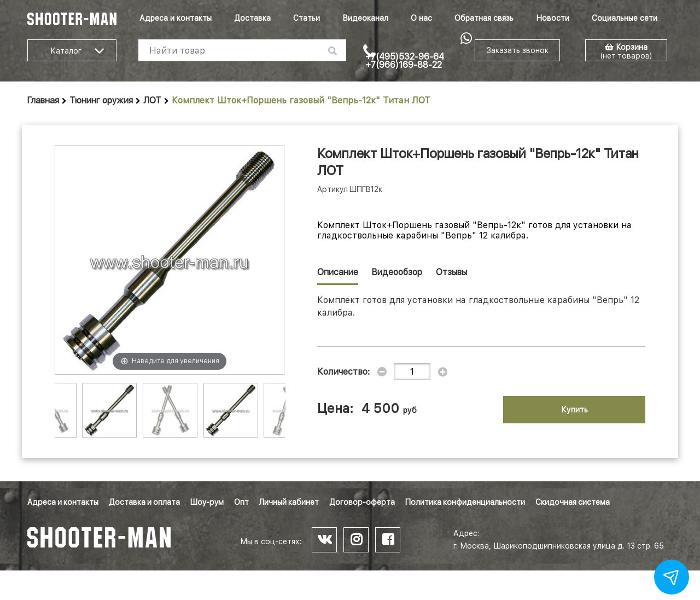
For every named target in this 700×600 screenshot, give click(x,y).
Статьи (307, 18)
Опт (241, 502)
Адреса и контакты (176, 18)
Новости (553, 18)
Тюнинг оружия (101, 100)
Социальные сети (625, 18)
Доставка (252, 18)
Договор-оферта (362, 502)
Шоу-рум (207, 502)
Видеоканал (365, 18)
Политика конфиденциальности (465, 502)
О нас (421, 18)
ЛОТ (152, 100)
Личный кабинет (289, 502)
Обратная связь (484, 18)
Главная (43, 100)
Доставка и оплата (144, 502)
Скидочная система (573, 502)
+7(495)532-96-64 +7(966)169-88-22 (405, 61)
